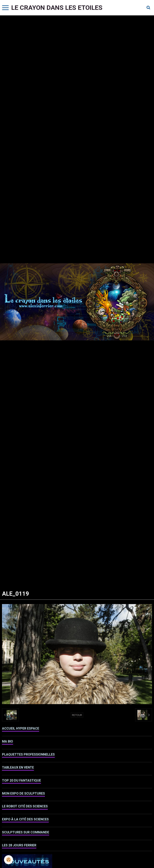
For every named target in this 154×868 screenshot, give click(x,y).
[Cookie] (9, 860)
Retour (77, 715)
